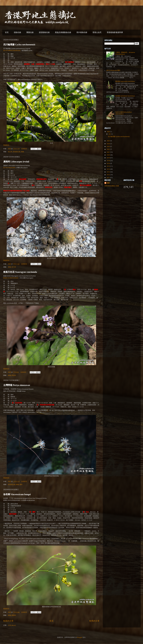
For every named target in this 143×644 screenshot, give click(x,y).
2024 (108, 144)
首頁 (7, 32)
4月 (110, 134)
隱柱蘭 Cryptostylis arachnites (125, 81)
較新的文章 (8, 621)
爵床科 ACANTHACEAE (11, 278)
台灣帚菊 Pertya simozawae (17, 385)
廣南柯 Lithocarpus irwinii (16, 162)
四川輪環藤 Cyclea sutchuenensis (19, 45)
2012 (108, 175)
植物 (22, 152)
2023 (108, 146)
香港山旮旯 (97, 32)
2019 (108, 158)
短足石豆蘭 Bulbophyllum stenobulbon (124, 113)
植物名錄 (17, 32)
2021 (108, 152)
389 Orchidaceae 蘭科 (113, 70)
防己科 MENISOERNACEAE (12, 50)
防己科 (10, 152)
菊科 (21, 484)
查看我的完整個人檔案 (112, 186)
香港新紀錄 (17, 152)
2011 (108, 178)
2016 (108, 163)
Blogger (80, 637)
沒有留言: (24, 149)
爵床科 (14, 375)
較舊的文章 (94, 621)
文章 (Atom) (12, 625)
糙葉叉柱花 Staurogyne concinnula (20, 272)
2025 (108, 141)
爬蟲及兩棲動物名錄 (63, 32)
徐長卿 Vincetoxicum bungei (17, 494)
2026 (108, 132)
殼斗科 (14, 267)
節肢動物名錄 (44, 32)
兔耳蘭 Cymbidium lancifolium (125, 96)
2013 (108, 172)
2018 (108, 161)
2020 (108, 155)
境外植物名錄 (82, 32)
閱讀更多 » (7, 145)
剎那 (108, 183)
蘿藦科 (14, 615)
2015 (108, 166)
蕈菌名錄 (30, 32)
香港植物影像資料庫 (115, 32)
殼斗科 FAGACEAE (9, 168)
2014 (108, 169)
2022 (108, 149)
